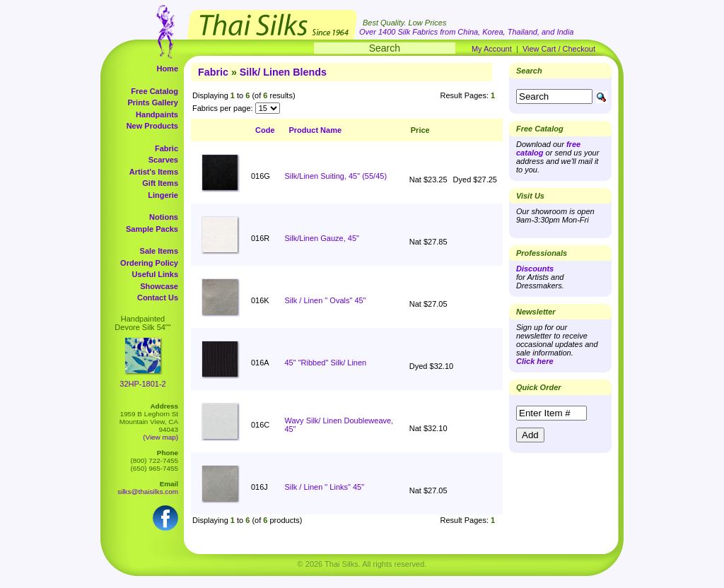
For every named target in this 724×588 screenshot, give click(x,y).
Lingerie (163, 195)
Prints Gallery (153, 102)
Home (167, 69)
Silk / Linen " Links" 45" (325, 487)
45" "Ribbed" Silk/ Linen (326, 363)
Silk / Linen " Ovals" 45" (326, 300)
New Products (152, 126)
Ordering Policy (149, 263)
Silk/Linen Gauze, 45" (322, 238)
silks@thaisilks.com (148, 492)
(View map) (160, 437)
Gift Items (160, 183)
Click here (535, 361)
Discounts (535, 269)
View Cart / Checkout (559, 49)
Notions (164, 217)
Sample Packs (152, 229)
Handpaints (157, 114)
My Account (492, 49)
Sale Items (159, 251)
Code (265, 130)
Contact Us (158, 298)
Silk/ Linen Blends (283, 72)
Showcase (159, 286)
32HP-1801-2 (142, 384)
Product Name (316, 130)
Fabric (167, 148)
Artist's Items (154, 172)
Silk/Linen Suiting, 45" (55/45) (336, 176)
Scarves (163, 160)
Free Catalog (154, 91)
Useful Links (155, 274)
